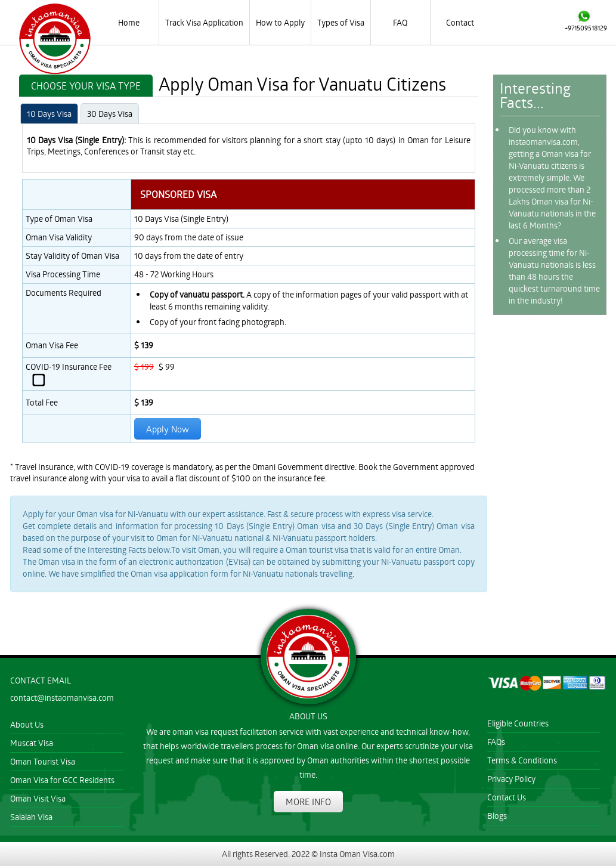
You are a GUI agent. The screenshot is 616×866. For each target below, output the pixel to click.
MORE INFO (308, 802)
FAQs (496, 742)
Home (129, 22)
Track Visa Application (204, 22)
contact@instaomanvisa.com (62, 698)
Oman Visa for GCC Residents (62, 780)
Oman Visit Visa (38, 798)
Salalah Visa (31, 817)
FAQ (400, 22)
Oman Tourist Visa (43, 761)
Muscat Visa (32, 743)
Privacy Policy (511, 779)
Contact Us (507, 797)
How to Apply (280, 22)
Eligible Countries (518, 723)
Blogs (497, 816)
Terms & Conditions (522, 760)
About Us (27, 724)
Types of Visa (341, 22)
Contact (460, 22)
